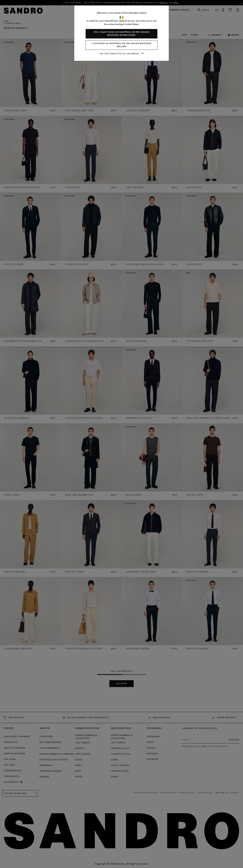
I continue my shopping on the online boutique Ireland (122, 45)
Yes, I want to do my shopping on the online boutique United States (121, 34)
